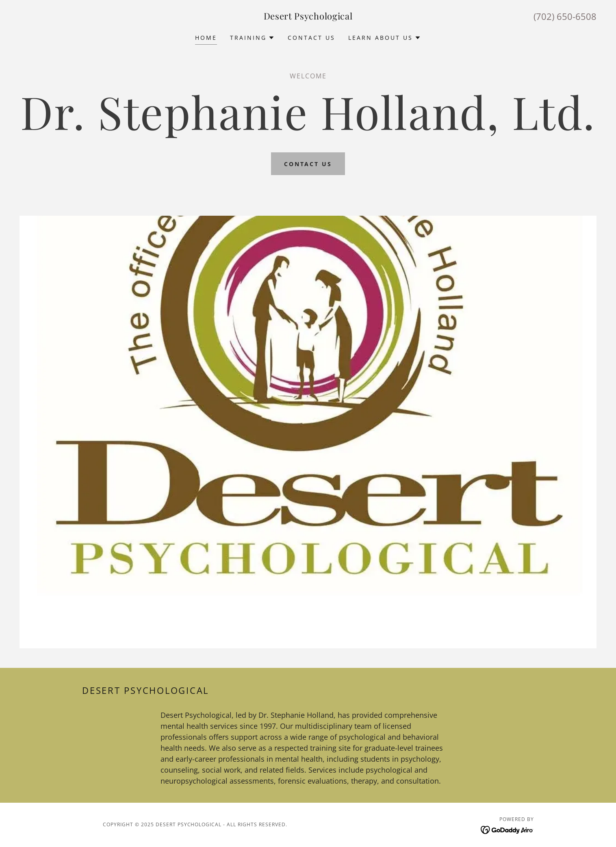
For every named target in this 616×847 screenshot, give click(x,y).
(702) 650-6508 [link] (565, 16)
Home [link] (206, 38)
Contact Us (308, 164)
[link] (308, 17)
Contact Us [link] (311, 38)
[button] (252, 38)
